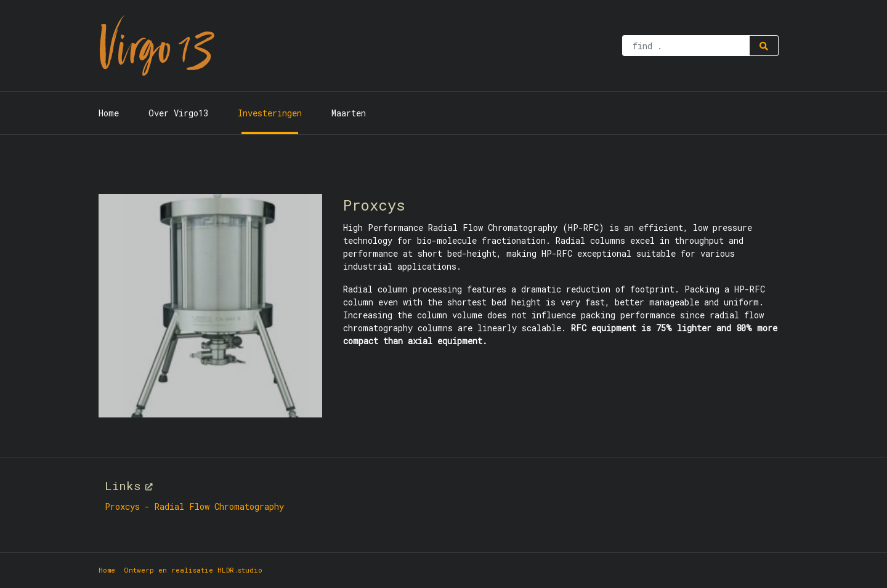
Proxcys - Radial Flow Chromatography (194, 506)
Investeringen (270, 113)
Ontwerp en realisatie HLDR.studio (193, 570)
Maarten (349, 113)
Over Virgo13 (178, 113)
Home (109, 113)
